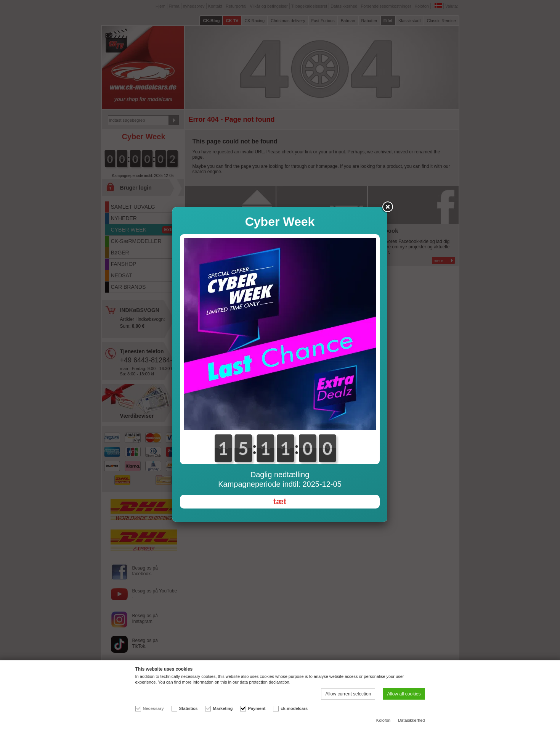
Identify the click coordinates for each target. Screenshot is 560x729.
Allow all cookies (404, 694)
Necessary (153, 708)
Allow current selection (348, 694)
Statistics (189, 708)
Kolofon (383, 720)
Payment (257, 708)
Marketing (223, 708)
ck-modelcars (294, 708)
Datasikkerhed (411, 720)
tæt (280, 501)
